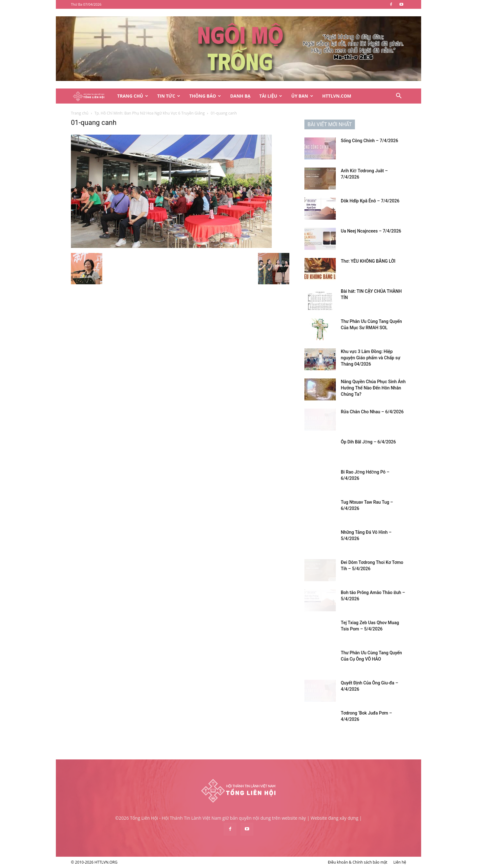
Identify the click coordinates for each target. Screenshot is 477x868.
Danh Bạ (240, 96)
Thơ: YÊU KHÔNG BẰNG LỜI (368, 261)
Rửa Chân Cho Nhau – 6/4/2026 (372, 412)
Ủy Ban (302, 96)
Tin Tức (169, 96)
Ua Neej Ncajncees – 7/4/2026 (371, 231)
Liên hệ (400, 862)
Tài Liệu (271, 96)
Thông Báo (205, 96)
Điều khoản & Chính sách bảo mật (358, 862)
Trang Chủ (133, 96)
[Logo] (92, 96)
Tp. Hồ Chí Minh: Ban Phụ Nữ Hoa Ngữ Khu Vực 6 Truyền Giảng (150, 113)
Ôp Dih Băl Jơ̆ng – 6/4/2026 (368, 442)
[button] (399, 96)
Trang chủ (80, 113)
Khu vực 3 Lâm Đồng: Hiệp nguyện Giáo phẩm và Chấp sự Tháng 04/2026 (370, 358)
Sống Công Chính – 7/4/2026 (370, 141)
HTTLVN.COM (337, 96)
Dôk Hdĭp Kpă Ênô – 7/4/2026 (370, 201)
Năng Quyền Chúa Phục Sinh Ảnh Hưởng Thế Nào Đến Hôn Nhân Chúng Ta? (373, 388)
